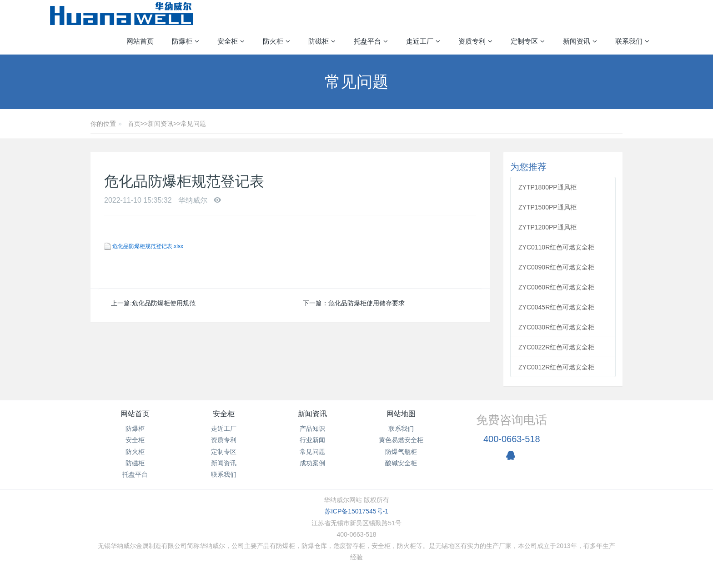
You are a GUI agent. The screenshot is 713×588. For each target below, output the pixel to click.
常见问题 (193, 124)
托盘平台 (135, 474)
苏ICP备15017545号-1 (356, 511)
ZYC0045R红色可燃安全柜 (556, 307)
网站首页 (140, 41)
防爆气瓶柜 (401, 452)
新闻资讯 (161, 124)
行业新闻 (312, 440)
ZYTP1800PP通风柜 (547, 187)
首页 (134, 124)
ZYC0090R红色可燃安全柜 (556, 267)
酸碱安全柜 (401, 463)
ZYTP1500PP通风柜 (547, 207)
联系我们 (224, 474)
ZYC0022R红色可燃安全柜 (556, 347)
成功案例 (312, 463)
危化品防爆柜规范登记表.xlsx (148, 246)
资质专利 (224, 440)
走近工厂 (224, 429)
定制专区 (224, 452)
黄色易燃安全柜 (401, 440)
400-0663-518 (512, 439)
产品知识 (312, 429)
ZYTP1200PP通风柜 (547, 227)
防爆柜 (135, 429)
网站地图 (401, 414)
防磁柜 (135, 463)
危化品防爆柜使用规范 (164, 303)
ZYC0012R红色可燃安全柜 (556, 367)
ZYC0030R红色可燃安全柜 (556, 327)
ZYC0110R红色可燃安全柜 (556, 247)
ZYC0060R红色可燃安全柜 (556, 287)
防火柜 (135, 452)
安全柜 (135, 440)
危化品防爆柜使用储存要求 (367, 303)
